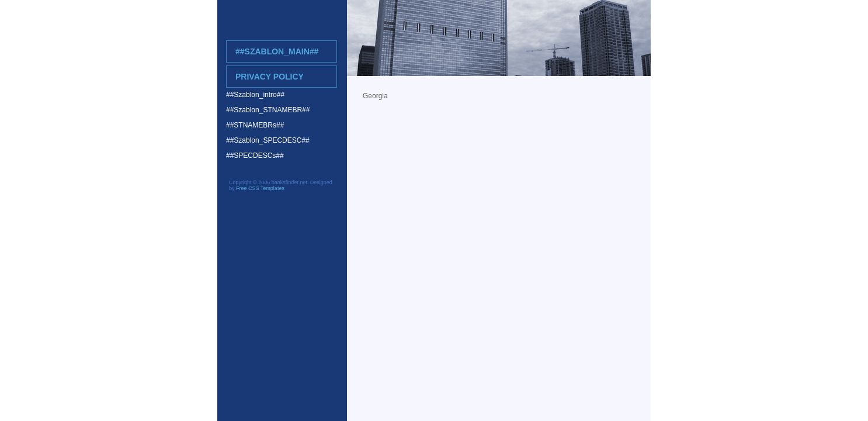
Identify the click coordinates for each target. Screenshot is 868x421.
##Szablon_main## (277, 51)
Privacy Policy (270, 77)
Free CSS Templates (260, 188)
